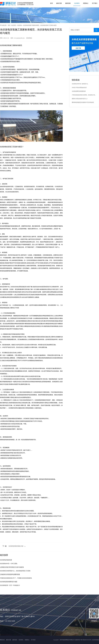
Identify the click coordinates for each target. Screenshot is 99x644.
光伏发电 (19, 25)
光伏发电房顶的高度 (6, 560)
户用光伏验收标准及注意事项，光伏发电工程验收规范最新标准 (84, 95)
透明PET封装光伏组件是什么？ (80, 99)
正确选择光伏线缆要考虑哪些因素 (10, 574)
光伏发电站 (29, 38)
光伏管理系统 (95, 640)
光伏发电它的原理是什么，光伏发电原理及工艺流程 (15, 571)
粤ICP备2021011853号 (86, 640)
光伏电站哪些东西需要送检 (79, 91)
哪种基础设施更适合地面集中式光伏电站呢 (83, 102)
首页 (9, 25)
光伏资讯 (14, 25)
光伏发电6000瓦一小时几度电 (9, 564)
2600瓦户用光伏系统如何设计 (79, 88)
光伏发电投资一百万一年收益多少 (10, 585)
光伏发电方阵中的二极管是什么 (80, 84)
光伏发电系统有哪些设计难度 (9, 582)
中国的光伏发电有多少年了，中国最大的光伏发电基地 (16, 578)
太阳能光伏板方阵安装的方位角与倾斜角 (12, 567)
